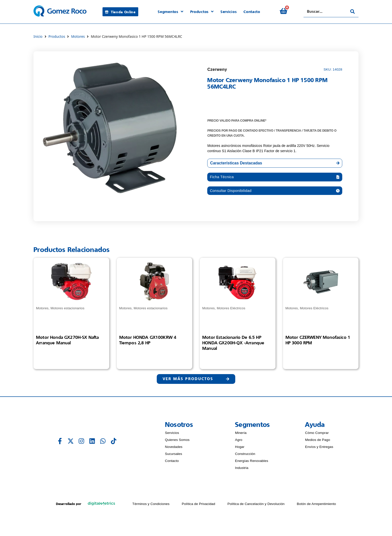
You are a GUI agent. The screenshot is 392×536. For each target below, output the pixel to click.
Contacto (172, 463)
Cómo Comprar (317, 435)
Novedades (174, 449)
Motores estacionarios (67, 309)
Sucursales (174, 456)
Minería (241, 435)
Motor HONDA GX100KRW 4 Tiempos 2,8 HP (148, 341)
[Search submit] (352, 12)
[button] (275, 177)
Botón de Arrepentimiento (316, 506)
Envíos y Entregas (319, 449)
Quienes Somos (177, 442)
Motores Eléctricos (231, 309)
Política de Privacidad (198, 506)
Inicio (38, 36)
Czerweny (217, 69)
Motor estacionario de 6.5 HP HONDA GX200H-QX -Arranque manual (233, 344)
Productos (57, 36)
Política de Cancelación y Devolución (256, 506)
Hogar (240, 449)
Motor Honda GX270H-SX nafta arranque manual (67, 341)
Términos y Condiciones (151, 506)
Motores (78, 36)
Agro (239, 442)
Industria (242, 470)
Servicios (172, 435)
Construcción (245, 456)
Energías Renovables (252, 463)
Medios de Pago (317, 442)
